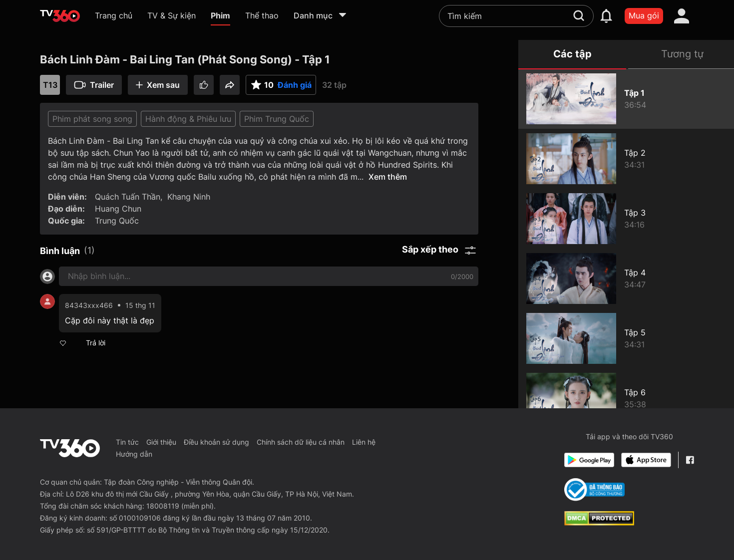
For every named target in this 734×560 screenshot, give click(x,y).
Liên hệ (364, 442)
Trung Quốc (117, 221)
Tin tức (127, 442)
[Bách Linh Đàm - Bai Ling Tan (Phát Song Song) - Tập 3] (626, 219)
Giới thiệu (161, 442)
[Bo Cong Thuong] (594, 490)
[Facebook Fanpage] (690, 460)
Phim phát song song (92, 119)
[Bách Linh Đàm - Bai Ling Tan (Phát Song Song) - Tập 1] (626, 99)
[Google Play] (589, 460)
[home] (60, 16)
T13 (50, 85)
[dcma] (599, 523)
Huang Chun (118, 209)
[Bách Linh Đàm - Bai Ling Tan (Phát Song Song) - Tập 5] (626, 338)
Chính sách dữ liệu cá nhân (301, 442)
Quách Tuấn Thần (128, 197)
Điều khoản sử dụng (216, 442)
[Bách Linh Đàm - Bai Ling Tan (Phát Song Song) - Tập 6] (626, 398)
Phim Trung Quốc (277, 119)
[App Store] (646, 460)
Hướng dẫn (134, 454)
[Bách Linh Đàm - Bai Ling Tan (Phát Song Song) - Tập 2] (626, 159)
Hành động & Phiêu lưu (188, 119)
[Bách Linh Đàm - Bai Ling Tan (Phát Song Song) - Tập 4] (626, 279)
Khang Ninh (189, 197)
